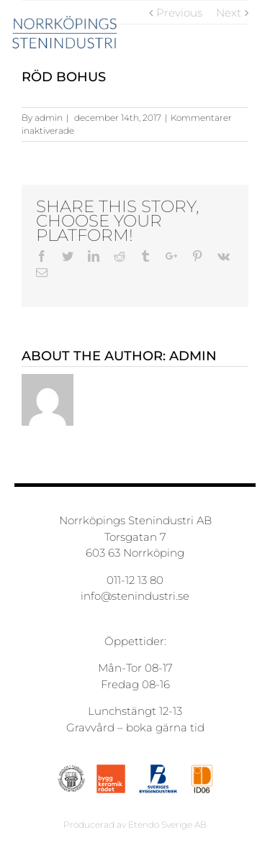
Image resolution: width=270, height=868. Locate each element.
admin (49, 118)
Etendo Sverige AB (167, 824)
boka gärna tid (165, 727)
